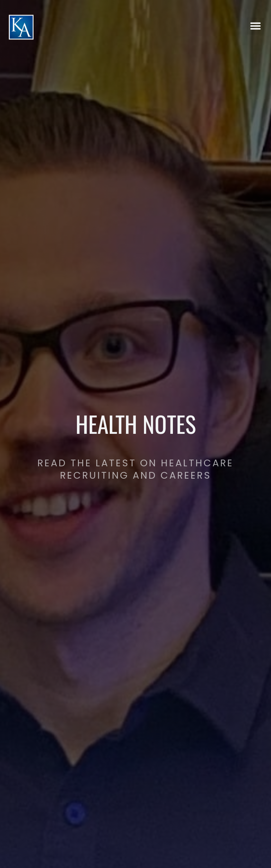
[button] (255, 24)
